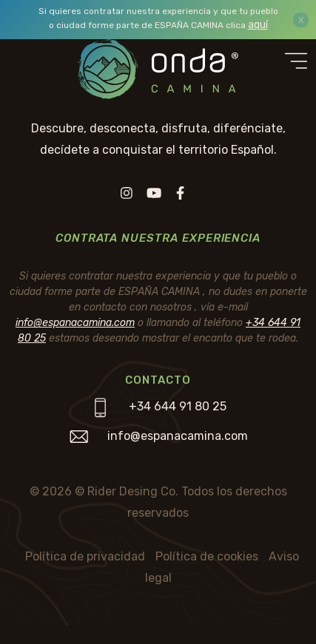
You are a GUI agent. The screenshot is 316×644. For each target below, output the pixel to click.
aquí (258, 25)
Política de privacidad (85, 556)
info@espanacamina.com (75, 323)
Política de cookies (207, 556)
